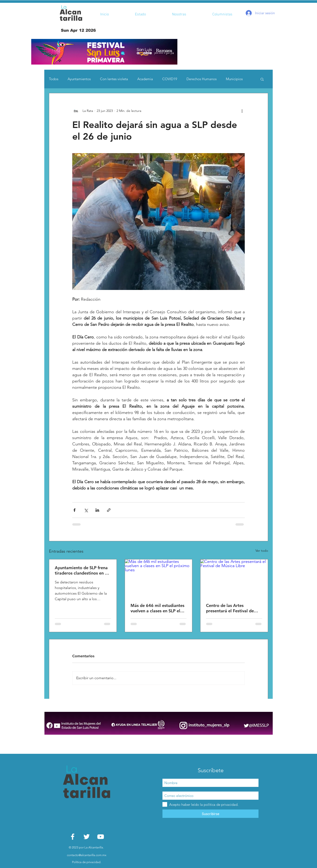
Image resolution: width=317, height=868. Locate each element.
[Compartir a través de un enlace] (109, 510)
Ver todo (262, 551)
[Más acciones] (242, 111)
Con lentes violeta (114, 79)
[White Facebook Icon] (73, 837)
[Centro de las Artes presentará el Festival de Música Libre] (234, 578)
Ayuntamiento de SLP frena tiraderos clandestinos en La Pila (82, 570)
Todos (54, 79)
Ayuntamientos (79, 79)
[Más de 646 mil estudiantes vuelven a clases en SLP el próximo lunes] (159, 578)
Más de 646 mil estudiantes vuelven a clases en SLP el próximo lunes (157, 608)
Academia (145, 79)
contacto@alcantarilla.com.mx (87, 855)
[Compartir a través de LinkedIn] (97, 510)
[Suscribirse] (210, 814)
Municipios (234, 79)
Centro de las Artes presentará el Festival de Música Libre (230, 608)
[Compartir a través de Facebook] (74, 510)
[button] (104, 52)
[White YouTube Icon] (101, 837)
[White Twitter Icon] (87, 837)
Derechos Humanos (202, 79)
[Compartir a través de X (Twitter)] (86, 510)
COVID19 (170, 79)
